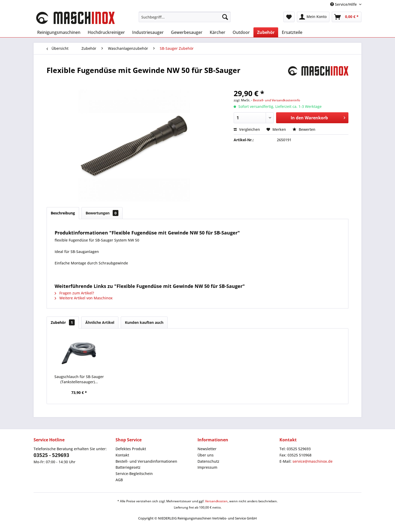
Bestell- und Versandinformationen (146, 461)
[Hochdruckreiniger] (106, 32)
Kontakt (122, 455)
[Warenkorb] (347, 17)
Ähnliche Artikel (100, 322)
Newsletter (207, 449)
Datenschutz (208, 461)
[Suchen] (225, 17)
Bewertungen (102, 213)
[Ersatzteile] (292, 32)
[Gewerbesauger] (187, 32)
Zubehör (63, 322)
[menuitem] (185, 17)
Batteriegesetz (128, 467)
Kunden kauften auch (144, 322)
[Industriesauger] (148, 32)
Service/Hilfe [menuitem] (344, 4)
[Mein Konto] (313, 17)
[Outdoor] (241, 32)
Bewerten (304, 129)
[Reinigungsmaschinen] (59, 32)
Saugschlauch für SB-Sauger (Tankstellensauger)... (79, 379)
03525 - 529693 (51, 455)
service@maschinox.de (313, 461)
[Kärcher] (218, 32)
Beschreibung (63, 213)
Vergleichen (247, 129)
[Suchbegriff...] (185, 17)
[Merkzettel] (289, 17)
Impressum (207, 467)
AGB (119, 480)
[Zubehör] (266, 32)
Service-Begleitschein (134, 474)
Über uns (206, 455)
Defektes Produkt (131, 449)
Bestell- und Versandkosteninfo (276, 100)
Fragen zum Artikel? (74, 293)
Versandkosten (216, 501)
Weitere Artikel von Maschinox (84, 298)
